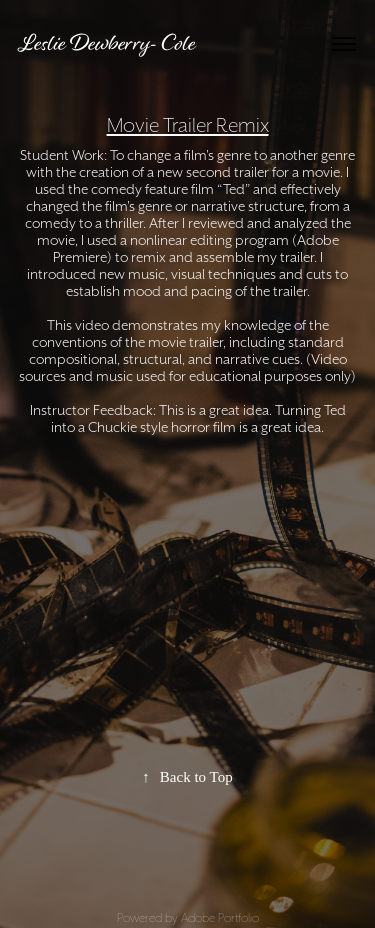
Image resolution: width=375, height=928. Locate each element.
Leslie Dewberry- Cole (107, 43)
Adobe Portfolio (220, 917)
